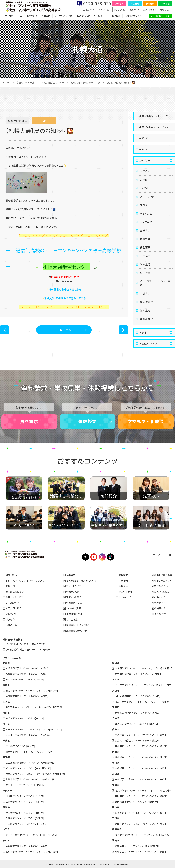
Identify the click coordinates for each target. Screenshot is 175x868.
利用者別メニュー (75, 603)
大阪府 (116, 690)
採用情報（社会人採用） (78, 625)
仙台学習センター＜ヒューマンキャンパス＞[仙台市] (32, 690)
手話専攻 (145, 293)
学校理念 (116, 16)
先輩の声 (144, 138)
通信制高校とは (74, 614)
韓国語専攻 (147, 319)
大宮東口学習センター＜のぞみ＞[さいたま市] (29, 735)
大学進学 (145, 256)
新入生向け (147, 302)
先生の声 (144, 149)
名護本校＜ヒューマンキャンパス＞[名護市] (137, 846)
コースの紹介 (12, 603)
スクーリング (147, 197)
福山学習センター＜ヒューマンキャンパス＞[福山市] (141, 746)
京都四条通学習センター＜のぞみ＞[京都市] (138, 713)
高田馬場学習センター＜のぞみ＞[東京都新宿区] (30, 763)
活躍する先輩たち (133, 16)
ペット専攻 (146, 213)
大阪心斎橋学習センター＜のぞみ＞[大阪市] (138, 696)
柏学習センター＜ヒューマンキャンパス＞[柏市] (29, 752)
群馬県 (6, 713)
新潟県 (6, 807)
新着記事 (144, 332)
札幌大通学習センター (53, 82)
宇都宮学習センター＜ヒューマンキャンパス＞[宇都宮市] (34, 707)
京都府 (116, 707)
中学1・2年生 (120, 10)
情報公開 (10, 586)
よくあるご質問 (74, 608)
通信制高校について (16, 592)
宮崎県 (116, 818)
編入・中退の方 (150, 10)
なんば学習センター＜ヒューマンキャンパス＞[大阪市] (142, 702)
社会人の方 (160, 597)
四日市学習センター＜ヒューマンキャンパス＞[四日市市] (144, 685)
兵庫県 (116, 718)
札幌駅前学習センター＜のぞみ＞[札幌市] (27, 674)
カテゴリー (145, 160)
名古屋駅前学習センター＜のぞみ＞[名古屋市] (139, 674)
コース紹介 (10, 16)
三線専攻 (145, 230)
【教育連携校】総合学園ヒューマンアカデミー (28, 649)
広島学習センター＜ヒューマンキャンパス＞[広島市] (141, 735)
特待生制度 (72, 619)
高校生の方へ (89, 10)
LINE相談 (165, 4)
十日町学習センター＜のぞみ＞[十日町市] (27, 824)
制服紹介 (10, 619)
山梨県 (6, 829)
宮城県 (6, 685)
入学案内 (46, 16)
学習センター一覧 (25, 82)
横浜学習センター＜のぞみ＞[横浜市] (25, 802)
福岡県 (116, 785)
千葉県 (6, 740)
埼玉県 (6, 724)
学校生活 (145, 264)
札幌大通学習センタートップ (153, 116)
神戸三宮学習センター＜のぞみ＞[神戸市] (136, 724)
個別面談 (145, 247)
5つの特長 (11, 614)
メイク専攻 (146, 222)
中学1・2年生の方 (163, 575)
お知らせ (145, 171)
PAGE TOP (164, 555)
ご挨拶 (144, 180)
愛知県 (116, 663)
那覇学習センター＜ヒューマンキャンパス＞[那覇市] (141, 851)
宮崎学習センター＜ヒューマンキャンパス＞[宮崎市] (141, 824)
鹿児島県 (117, 829)
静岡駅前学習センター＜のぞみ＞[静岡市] (27, 846)
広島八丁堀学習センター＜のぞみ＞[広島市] (138, 740)
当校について (83, 16)
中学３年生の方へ (163, 581)
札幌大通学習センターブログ (85, 82)
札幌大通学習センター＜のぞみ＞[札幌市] (27, 668)
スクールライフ (73, 586)
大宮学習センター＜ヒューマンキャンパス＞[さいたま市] (34, 729)
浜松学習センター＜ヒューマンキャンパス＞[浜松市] (32, 851)
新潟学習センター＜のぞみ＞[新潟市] (25, 813)
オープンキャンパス (64, 16)
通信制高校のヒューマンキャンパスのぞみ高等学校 (69, 250)
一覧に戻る (64, 330)
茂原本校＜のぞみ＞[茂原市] (20, 746)
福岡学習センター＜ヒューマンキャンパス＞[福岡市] (141, 796)
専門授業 (145, 273)
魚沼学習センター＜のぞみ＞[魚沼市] (25, 818)
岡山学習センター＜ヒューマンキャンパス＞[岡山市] (141, 757)
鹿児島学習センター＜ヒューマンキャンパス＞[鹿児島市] (144, 835)
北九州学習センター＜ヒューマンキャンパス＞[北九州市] (144, 790)
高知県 (116, 774)
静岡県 (6, 840)
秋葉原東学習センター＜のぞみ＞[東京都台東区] (30, 779)
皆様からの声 (73, 592)
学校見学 (150, 4)
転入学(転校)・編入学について (81, 581)
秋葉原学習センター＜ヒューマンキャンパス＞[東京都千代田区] (38, 774)
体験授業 (135, 4)
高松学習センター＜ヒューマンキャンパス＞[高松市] (141, 768)
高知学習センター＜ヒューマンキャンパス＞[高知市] (141, 779)
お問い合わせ (125, 592)
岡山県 (116, 752)
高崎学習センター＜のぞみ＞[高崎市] (25, 718)
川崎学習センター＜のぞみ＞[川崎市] (25, 796)
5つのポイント (101, 16)
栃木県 (6, 702)
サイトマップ (125, 597)
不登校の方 (160, 614)
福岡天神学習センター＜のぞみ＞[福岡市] (136, 802)
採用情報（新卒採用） (77, 631)
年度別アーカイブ (148, 344)
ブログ (144, 205)
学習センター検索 (162, 16)
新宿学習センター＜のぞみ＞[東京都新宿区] (28, 768)
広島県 (116, 729)
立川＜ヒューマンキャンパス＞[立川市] (25, 785)
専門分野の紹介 (14, 608)
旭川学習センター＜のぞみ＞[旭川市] (25, 679)
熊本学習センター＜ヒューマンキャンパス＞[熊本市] (141, 813)
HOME (6, 82)
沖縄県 (116, 840)
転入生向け (147, 310)
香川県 (116, 763)
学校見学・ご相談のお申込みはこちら (65, 298)
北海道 (6, 663)
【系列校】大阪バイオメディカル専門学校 (26, 644)
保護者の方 (135, 10)
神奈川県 (7, 790)
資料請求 (119, 4)
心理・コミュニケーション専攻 (155, 283)
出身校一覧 (11, 625)
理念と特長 (11, 575)
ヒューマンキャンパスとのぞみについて (25, 581)
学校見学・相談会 (146, 422)
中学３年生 (104, 10)
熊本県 (116, 807)
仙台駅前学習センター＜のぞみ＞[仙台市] (27, 696)
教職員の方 (165, 10)
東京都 (6, 757)
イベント (145, 188)
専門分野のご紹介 (29, 16)
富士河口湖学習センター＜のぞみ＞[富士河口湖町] (32, 835)
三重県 (116, 679)
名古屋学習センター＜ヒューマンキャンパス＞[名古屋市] (144, 668)
